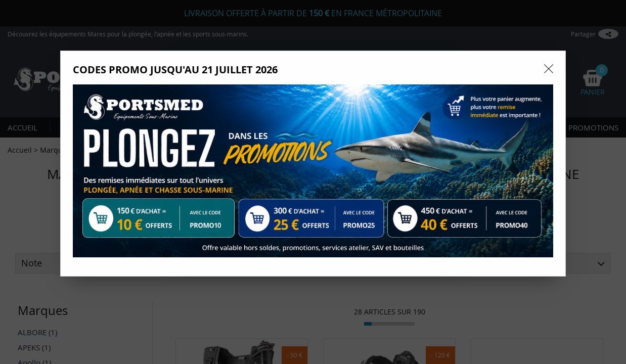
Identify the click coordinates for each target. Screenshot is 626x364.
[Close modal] (549, 69)
